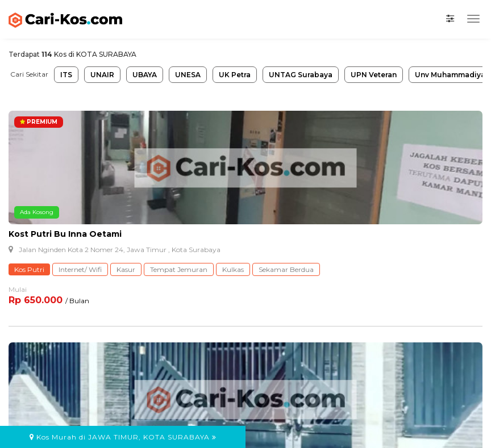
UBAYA (145, 75)
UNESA (188, 75)
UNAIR (102, 75)
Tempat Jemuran (179, 269)
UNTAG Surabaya (301, 75)
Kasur (126, 269)
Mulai (18, 289)
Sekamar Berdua (286, 269)
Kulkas (233, 269)
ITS (66, 75)
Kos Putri (29, 269)
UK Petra (235, 75)
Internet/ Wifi (80, 269)
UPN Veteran (374, 75)
